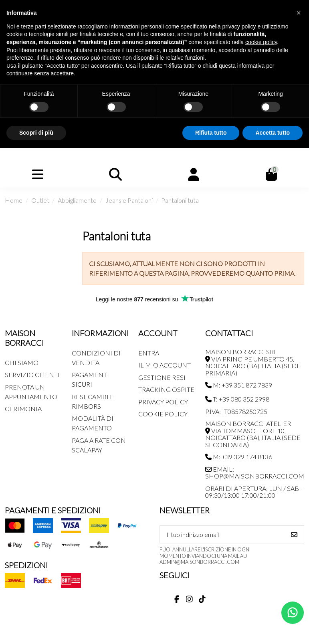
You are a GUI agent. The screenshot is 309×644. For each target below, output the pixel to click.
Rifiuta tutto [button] (211, 133)
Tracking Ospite (166, 389)
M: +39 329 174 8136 (239, 457)
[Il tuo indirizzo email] (223, 534)
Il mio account (165, 365)
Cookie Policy (163, 414)
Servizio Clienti (32, 374)
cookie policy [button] (261, 42)
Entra (149, 353)
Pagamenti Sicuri (90, 379)
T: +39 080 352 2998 (237, 399)
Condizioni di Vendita (96, 358)
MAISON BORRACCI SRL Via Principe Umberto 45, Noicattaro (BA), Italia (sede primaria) (253, 362)
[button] (299, 13)
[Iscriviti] (294, 534)
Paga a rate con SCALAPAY (99, 445)
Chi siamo (22, 362)
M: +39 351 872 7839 (239, 385)
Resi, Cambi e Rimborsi (93, 401)
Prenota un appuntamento (31, 392)
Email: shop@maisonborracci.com (255, 473)
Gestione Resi (162, 377)
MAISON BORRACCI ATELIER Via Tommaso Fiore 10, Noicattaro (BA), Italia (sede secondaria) (253, 434)
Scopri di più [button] (36, 133)
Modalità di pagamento (93, 423)
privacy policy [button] (239, 26)
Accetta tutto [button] (273, 133)
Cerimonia (23, 409)
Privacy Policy (163, 402)
